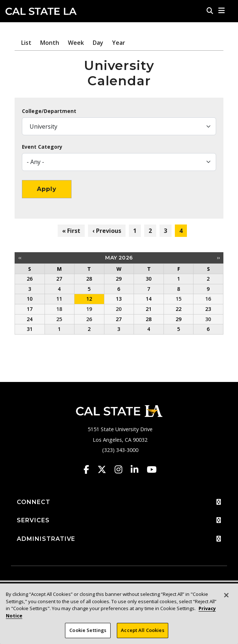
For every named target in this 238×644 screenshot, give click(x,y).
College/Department (49, 111)
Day (98, 43)
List (26, 43)
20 (119, 309)
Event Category (42, 147)
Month (50, 43)
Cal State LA (41, 11)
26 (89, 319)
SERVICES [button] (119, 520)
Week (76, 43)
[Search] (210, 11)
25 (59, 319)
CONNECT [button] (119, 502)
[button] (222, 11)
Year (119, 43)
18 (59, 309)
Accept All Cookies (142, 634)
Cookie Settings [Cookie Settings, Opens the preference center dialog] (88, 634)
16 (208, 299)
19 (89, 309)
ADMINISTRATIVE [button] (119, 539)
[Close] (226, 599)
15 (178, 299)
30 (208, 319)
